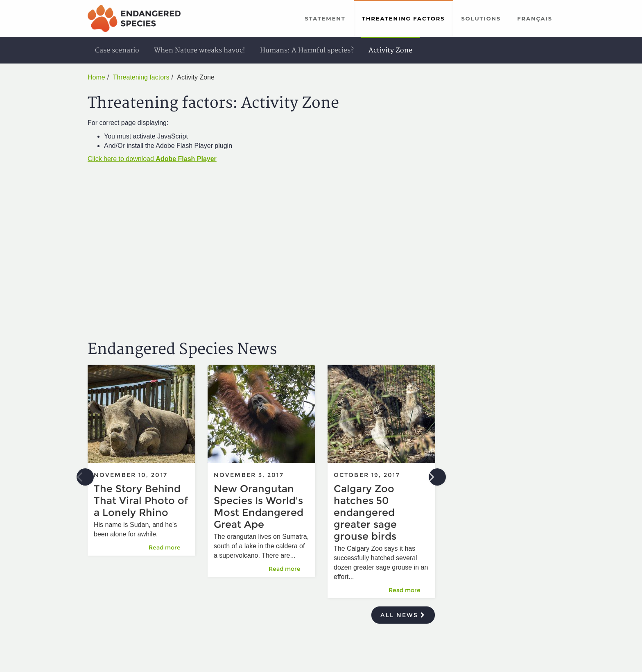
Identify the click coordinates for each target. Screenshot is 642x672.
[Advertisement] (501, 193)
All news (403, 615)
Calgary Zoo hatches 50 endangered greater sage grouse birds (365, 512)
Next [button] (437, 477)
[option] (141, 464)
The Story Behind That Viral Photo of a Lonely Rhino (141, 501)
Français (535, 18)
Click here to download (152, 159)
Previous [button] (85, 477)
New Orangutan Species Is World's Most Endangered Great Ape (259, 506)
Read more (169, 547)
